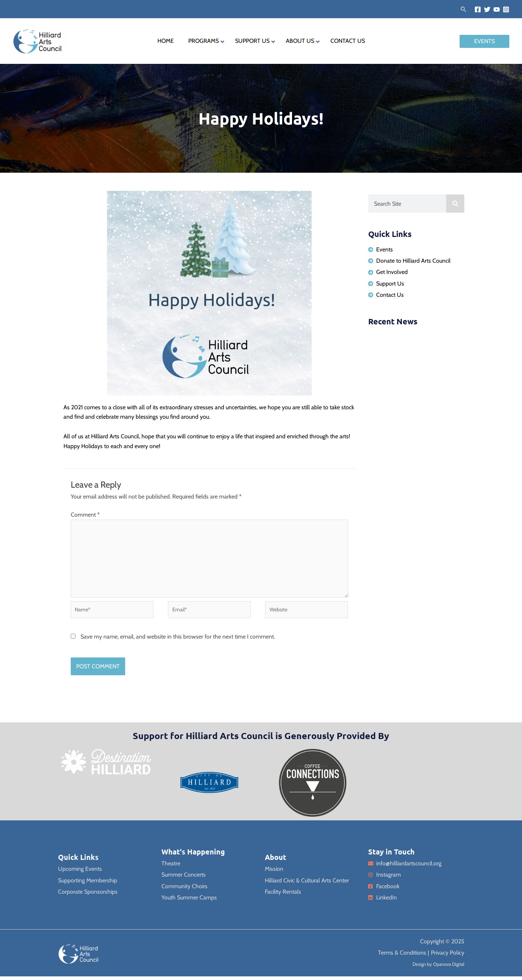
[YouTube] (497, 9)
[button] (464, 9)
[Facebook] (478, 9)
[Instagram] (506, 9)
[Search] (455, 204)
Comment (85, 515)
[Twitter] (487, 9)
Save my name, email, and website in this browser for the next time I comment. (178, 640)
